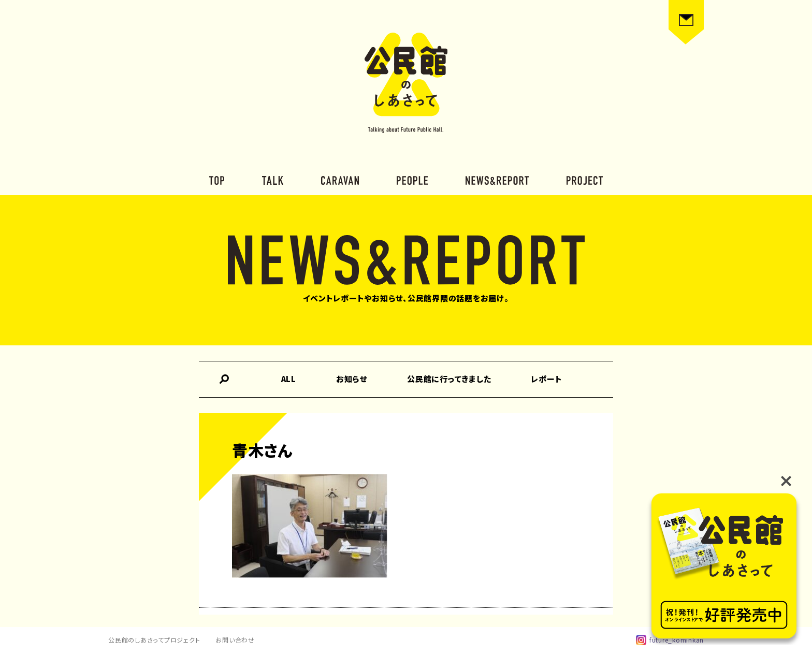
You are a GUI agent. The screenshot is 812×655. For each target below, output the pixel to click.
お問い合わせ (235, 640)
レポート (546, 379)
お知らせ (352, 379)
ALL (289, 379)
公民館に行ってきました (449, 379)
